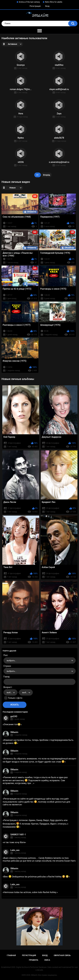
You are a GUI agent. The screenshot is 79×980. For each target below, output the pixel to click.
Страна (7, 666)
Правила (34, 960)
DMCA (47, 960)
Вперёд (47, 175)
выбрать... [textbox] (12, 661)
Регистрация (35, 6)
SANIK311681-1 (18, 835)
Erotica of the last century (29, 2)
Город (7, 677)
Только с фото (15, 698)
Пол (6, 655)
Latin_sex (15, 850)
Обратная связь (62, 955)
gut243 (14, 716)
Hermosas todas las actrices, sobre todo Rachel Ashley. (30, 892)
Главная (11, 955)
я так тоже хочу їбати (14, 842)
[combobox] (40, 660)
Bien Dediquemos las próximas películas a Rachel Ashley (36, 877)
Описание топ (12, 724)
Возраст (8, 687)
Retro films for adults (54, 2)
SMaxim (14, 732)
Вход (47, 6)
